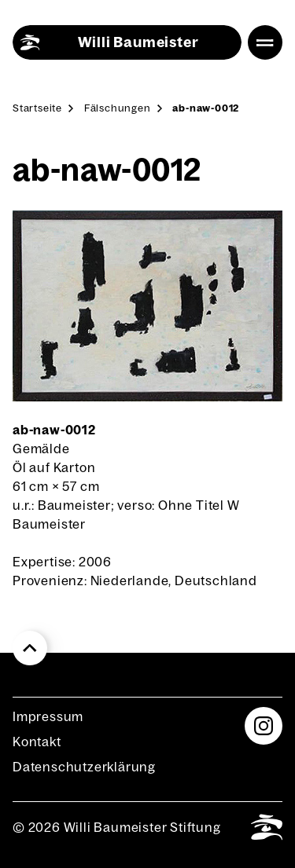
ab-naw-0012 (206, 108)
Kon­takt (37, 742)
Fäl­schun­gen (118, 108)
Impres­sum (48, 716)
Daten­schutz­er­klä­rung (84, 767)
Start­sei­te (37, 108)
